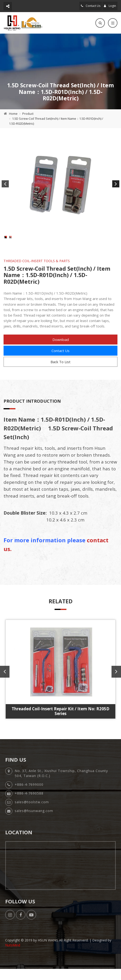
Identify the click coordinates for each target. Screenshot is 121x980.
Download (61, 352)
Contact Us (91, 6)
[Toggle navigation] (113, 23)
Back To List (60, 375)
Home (13, 114)
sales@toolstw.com (32, 817)
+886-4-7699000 (29, 799)
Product (28, 114)
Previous (5, 184)
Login (110, 6)
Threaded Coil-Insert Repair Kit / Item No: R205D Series (60, 724)
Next (116, 184)
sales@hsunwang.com (34, 826)
